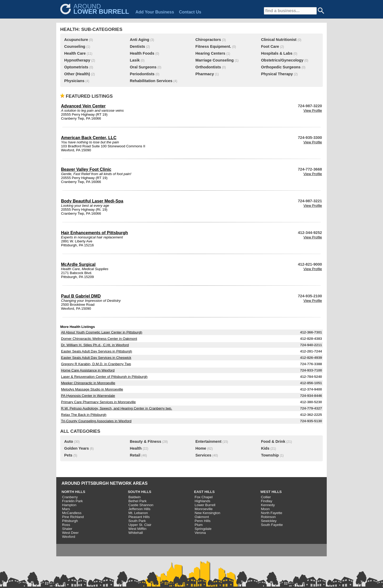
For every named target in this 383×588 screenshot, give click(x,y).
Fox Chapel (204, 497)
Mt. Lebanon (138, 513)
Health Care (75, 53)
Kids (265, 448)
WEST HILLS (271, 492)
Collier (266, 497)
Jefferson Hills (139, 509)
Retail (135, 455)
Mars (66, 509)
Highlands (202, 501)
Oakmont (202, 517)
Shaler (67, 529)
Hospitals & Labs (277, 53)
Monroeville (204, 509)
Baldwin (135, 497)
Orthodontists (208, 67)
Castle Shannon (141, 505)
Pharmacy (205, 74)
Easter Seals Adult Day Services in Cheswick (96, 358)
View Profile (313, 110)
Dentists (137, 46)
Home (201, 448)
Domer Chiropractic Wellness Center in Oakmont (99, 339)
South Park (137, 521)
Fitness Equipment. (213, 46)
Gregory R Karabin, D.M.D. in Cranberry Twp (96, 364)
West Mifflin (137, 529)
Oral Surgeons (143, 67)
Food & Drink (273, 441)
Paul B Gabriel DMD (81, 296)
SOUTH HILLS (140, 492)
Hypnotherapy (77, 60)
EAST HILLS (204, 492)
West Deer (70, 533)
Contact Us (190, 12)
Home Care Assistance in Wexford (88, 370)
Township (270, 455)
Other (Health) (77, 74)
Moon (265, 509)
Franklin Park (73, 501)
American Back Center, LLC (89, 138)
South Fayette (272, 525)
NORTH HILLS (73, 492)
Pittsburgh (70, 521)
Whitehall (136, 533)
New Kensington (207, 513)
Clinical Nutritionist (279, 40)
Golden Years (76, 448)
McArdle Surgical (78, 264)
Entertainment (209, 441)
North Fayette (272, 513)
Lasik (135, 60)
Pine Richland (73, 517)
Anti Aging (139, 40)
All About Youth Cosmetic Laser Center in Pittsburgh (102, 332)
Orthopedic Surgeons (281, 67)
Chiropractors (208, 40)
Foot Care (270, 46)
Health (136, 448)
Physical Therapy (277, 74)
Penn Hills (203, 521)
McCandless (72, 513)
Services (203, 455)
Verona (200, 533)
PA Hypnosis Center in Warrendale (88, 396)
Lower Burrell (205, 505)
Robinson (268, 517)
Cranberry (70, 497)
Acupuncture (76, 40)
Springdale (203, 529)
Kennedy (268, 505)
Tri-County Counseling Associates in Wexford (96, 421)
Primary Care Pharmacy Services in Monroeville (98, 402)
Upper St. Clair (140, 525)
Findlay (267, 501)
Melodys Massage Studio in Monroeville (92, 389)
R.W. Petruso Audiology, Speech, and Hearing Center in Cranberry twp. (117, 408)
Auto (69, 441)
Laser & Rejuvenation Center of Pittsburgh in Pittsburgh (104, 377)
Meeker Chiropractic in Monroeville (88, 383)
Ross (66, 525)
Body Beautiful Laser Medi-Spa (92, 201)
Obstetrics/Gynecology (282, 60)
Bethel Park (137, 501)
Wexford (69, 537)
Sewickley (269, 521)
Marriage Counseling (215, 60)
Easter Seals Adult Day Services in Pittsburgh (97, 351)
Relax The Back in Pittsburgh (84, 415)
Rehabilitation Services (151, 81)
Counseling (75, 46)
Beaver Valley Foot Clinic (86, 169)
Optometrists (76, 67)
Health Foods (142, 53)
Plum (199, 525)
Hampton (69, 505)
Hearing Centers (210, 53)
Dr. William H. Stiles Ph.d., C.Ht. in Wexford (95, 345)
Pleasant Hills (139, 517)
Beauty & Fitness (145, 441)
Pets (68, 455)
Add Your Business (155, 12)
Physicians (74, 81)
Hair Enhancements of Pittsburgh (94, 233)
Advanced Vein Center (83, 106)
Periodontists (142, 74)
